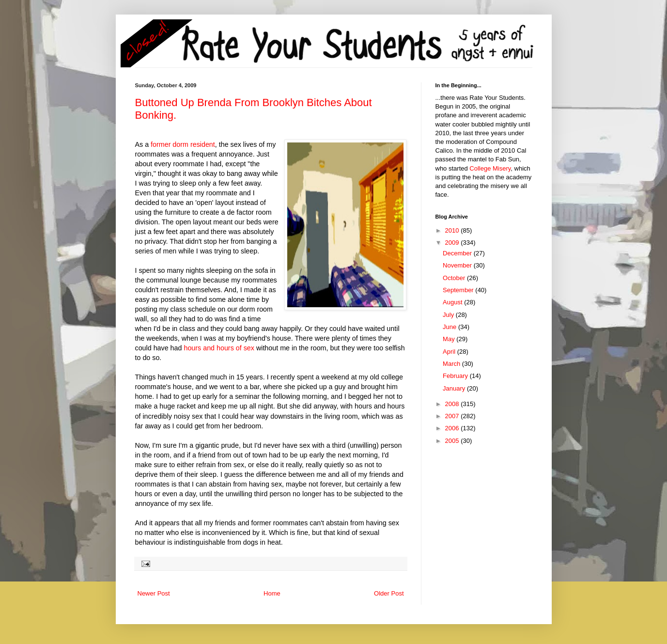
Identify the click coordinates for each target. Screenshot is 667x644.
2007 (453, 416)
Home (272, 593)
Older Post (389, 593)
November (458, 265)
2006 (453, 428)
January (455, 388)
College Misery (490, 168)
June (450, 327)
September (459, 290)
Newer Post (154, 593)
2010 (453, 230)
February (456, 376)
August (453, 302)
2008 (453, 404)
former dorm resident (183, 144)
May (450, 339)
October (455, 278)
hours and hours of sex (218, 348)
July (449, 315)
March (452, 364)
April (450, 352)
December (458, 253)
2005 (453, 441)
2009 (453, 243)
